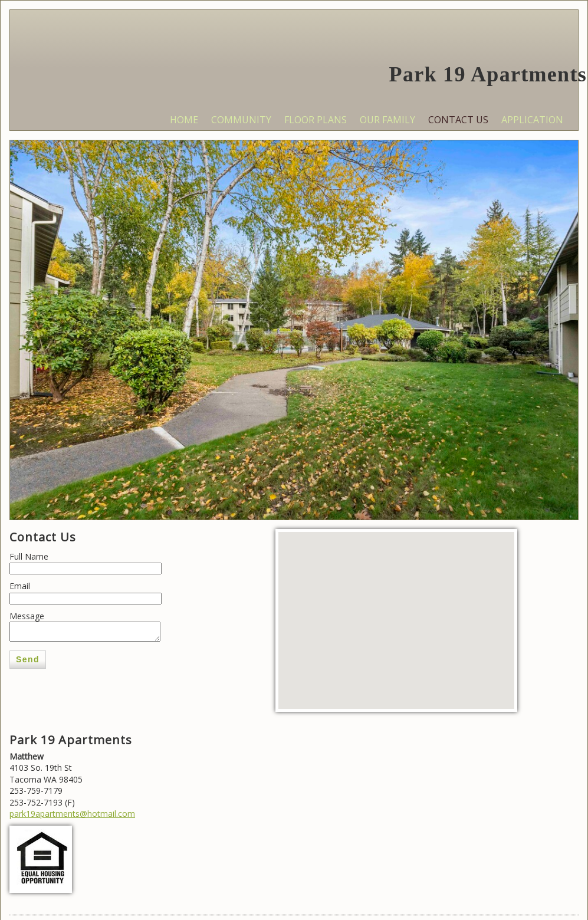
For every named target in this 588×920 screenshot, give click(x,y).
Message (27, 616)
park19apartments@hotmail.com (72, 814)
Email (20, 586)
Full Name (29, 556)
